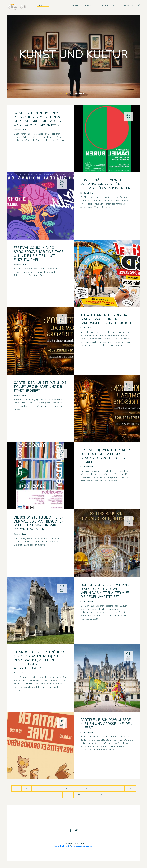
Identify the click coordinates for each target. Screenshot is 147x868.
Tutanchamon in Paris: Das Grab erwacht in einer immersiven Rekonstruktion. (106, 319)
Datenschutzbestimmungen (82, 846)
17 (90, 795)
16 (79, 795)
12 (130, 788)
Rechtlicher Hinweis (62, 846)
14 (57, 795)
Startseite (65, 93)
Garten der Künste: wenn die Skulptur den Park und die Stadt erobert (40, 387)
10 (108, 788)
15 (68, 795)
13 (46, 795)
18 (102, 795)
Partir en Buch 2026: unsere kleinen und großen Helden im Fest (106, 724)
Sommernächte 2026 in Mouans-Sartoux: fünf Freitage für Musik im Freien (106, 184)
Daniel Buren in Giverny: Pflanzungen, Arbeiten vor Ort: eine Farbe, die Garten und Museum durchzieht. (39, 119)
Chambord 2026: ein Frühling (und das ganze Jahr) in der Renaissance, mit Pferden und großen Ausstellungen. (40, 660)
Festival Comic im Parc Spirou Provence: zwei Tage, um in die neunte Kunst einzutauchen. (39, 254)
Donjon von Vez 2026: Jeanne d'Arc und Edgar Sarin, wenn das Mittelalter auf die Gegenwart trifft (106, 591)
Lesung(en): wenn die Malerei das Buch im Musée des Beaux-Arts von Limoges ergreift (107, 456)
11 (119, 788)
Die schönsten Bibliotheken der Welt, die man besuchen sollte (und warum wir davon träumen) (39, 523)
